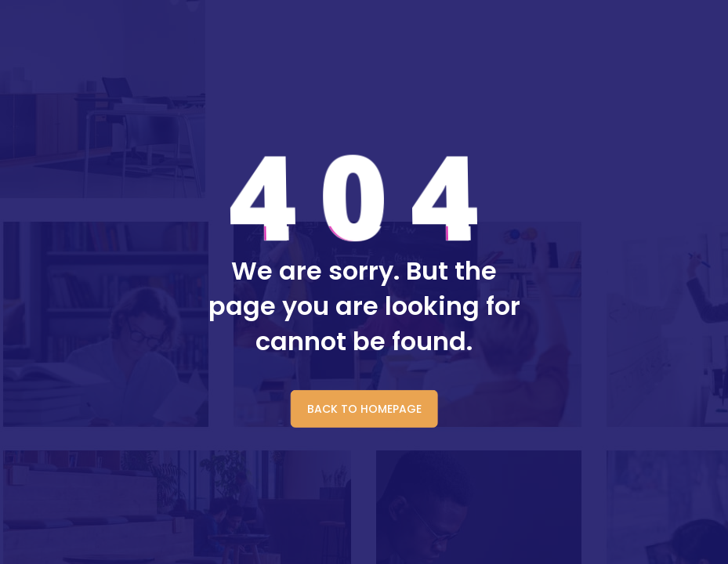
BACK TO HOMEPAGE (364, 409)
